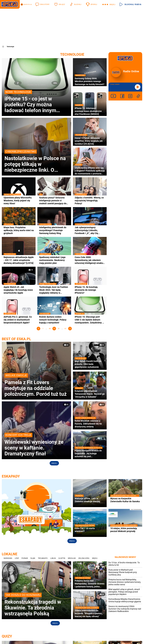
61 (65, 329)
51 (59, 329)
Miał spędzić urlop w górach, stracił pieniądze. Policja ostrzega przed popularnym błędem (124, 592)
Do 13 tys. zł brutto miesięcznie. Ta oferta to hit (124, 564)
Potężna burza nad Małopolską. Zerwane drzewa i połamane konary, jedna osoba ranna (125, 582)
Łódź (17, 558)
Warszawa (8, 558)
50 (54, 329)
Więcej (54, 463)
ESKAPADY (11, 476)
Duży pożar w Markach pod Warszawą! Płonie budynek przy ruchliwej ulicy (123, 572)
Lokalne (10, 554)
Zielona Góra (84, 558)
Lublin (53, 558)
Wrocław (72, 558)
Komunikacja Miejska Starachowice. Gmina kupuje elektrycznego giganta (125, 600)
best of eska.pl (16, 339)
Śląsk (33, 558)
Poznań (25, 558)
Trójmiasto (43, 558)
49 (50, 329)
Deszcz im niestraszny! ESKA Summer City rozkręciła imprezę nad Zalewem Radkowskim (125, 609)
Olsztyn (62, 558)
